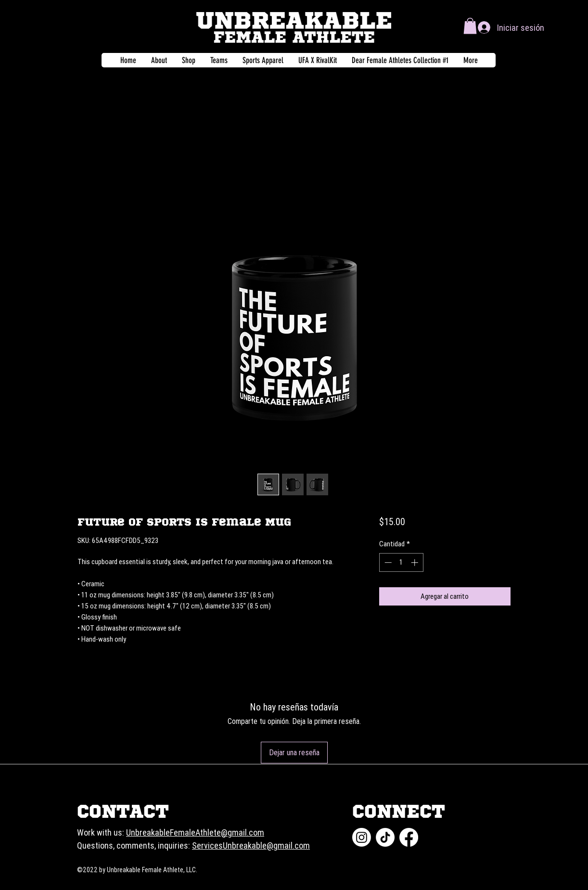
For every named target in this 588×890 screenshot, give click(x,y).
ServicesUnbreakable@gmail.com (251, 845)
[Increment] (415, 562)
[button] (470, 26)
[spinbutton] (401, 562)
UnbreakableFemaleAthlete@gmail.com (195, 832)
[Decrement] (387, 562)
